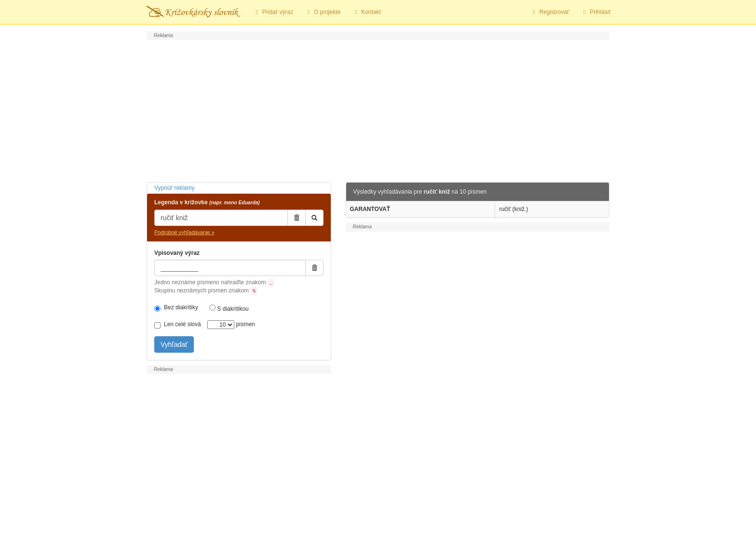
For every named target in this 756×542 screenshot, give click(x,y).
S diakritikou (229, 308)
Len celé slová (178, 325)
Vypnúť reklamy (174, 188)
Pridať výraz (273, 12)
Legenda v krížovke (207, 202)
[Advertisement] (378, 110)
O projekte (323, 12)
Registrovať (550, 12)
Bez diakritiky (176, 308)
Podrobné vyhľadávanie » (184, 232)
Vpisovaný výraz (177, 253)
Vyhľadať (174, 344)
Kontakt (366, 12)
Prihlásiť (596, 12)
